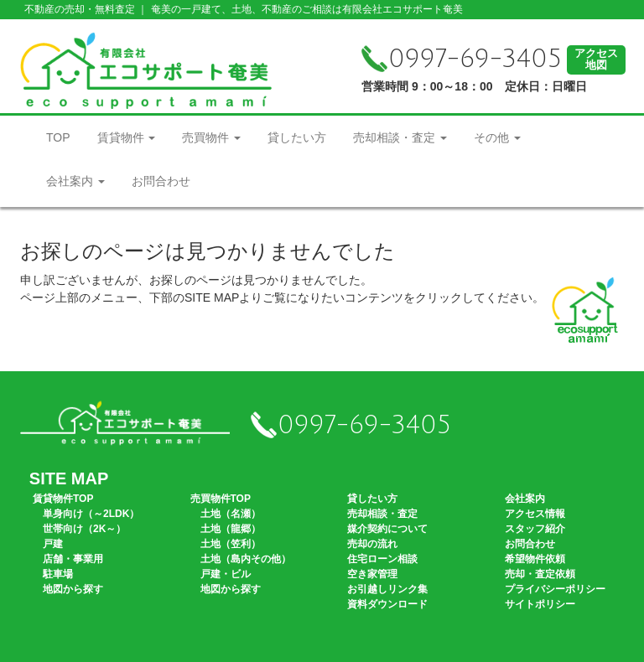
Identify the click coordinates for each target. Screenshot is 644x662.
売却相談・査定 (400, 137)
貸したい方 (297, 137)
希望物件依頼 (535, 559)
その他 (497, 137)
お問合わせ (161, 181)
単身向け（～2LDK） (91, 514)
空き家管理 (372, 574)
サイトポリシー (540, 604)
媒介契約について (387, 529)
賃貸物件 (127, 137)
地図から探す (73, 589)
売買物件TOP (221, 499)
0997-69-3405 (462, 59)
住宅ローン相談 (382, 559)
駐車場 (58, 574)
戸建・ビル (226, 574)
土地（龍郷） (231, 529)
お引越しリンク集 (387, 589)
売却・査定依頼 (540, 574)
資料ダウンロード (387, 604)
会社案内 (75, 181)
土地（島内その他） (246, 559)
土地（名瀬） (231, 514)
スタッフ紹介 (535, 529)
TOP (58, 137)
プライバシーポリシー (555, 589)
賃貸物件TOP (63, 499)
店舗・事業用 (73, 559)
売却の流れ (372, 544)
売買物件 (211, 137)
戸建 (53, 544)
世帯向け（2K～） (84, 529)
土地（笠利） (231, 544)
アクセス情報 (535, 514)
